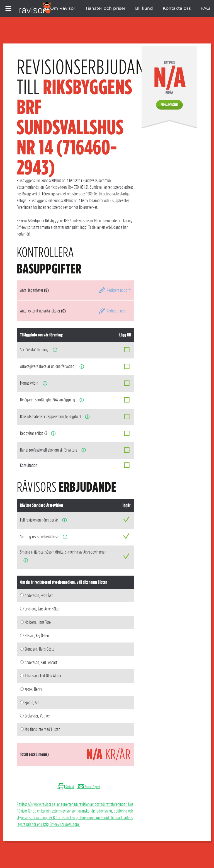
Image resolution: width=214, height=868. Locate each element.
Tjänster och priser (105, 8)
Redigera (115, 290)
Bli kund (144, 8)
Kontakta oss (177, 8)
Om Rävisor (63, 8)
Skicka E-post (89, 787)
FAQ (205, 8)
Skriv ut (66, 787)
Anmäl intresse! (169, 105)
